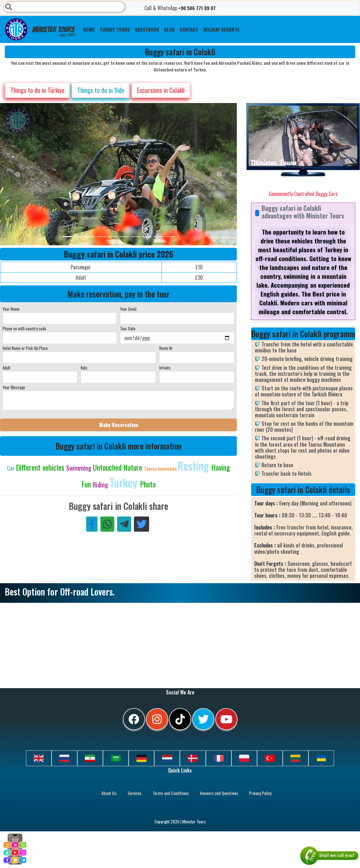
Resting (194, 465)
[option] (127, 174)
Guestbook (147, 29)
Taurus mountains (161, 468)
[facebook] (134, 719)
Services (135, 793)
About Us (109, 793)
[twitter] (203, 719)
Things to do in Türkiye (38, 90)
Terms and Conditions (171, 793)
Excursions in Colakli (161, 90)
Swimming (79, 468)
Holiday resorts (221, 29)
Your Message (14, 387)
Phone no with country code (24, 328)
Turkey (125, 482)
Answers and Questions (219, 793)
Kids (84, 368)
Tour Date (128, 328)
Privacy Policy (260, 793)
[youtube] (226, 719)
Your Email (128, 309)
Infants (165, 368)
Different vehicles (41, 467)
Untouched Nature (118, 467)
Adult (6, 368)
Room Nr (166, 348)
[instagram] (157, 719)
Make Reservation (119, 425)
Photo (148, 484)
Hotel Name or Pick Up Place (25, 348)
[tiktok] (180, 719)
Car (11, 468)
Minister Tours (40, 29)
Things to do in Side (101, 90)
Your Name (11, 309)
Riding (101, 484)
